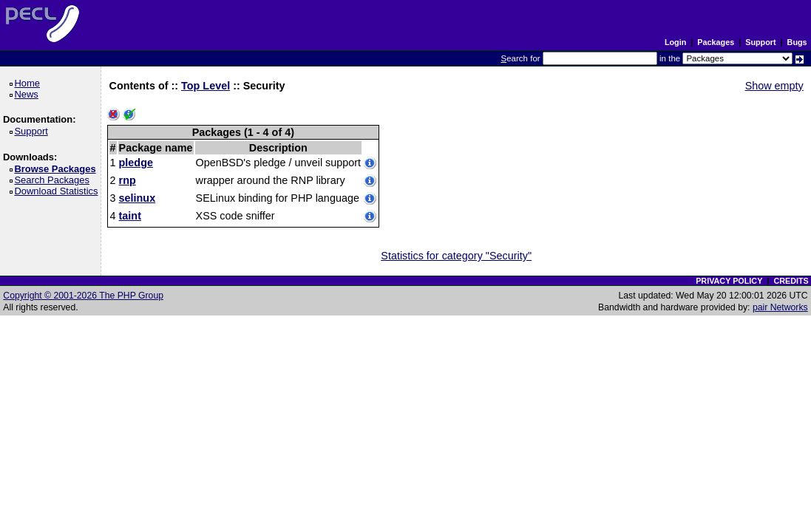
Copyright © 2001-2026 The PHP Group (83, 296)
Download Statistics (58, 191)
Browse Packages (57, 169)
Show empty (774, 86)
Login (675, 42)
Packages (716, 42)
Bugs (797, 42)
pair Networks (780, 307)
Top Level (206, 86)
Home (29, 83)
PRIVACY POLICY (729, 281)
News (28, 94)
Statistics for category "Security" (456, 256)
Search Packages (54, 180)
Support (760, 42)
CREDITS (791, 281)
